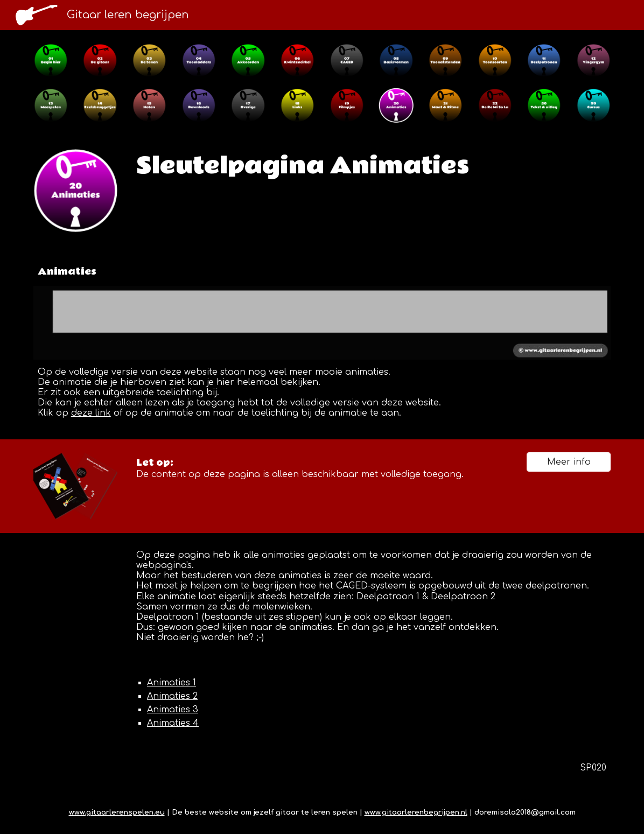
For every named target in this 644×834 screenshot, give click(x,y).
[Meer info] (569, 462)
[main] (371, 166)
